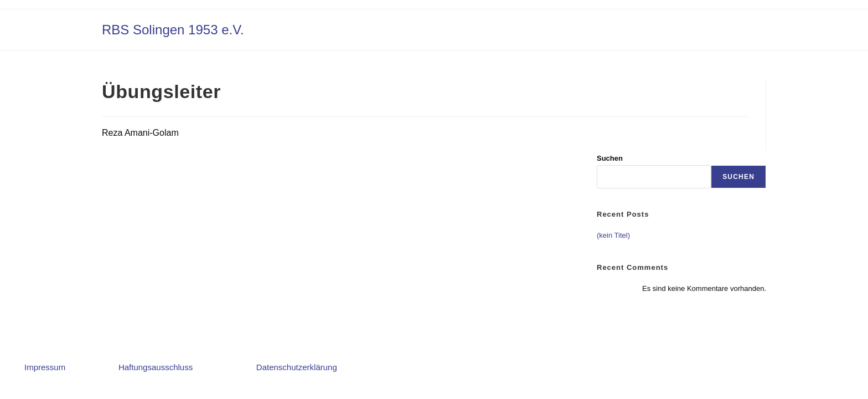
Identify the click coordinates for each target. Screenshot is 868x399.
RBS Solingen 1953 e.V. (173, 30)
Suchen (610, 158)
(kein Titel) (613, 235)
